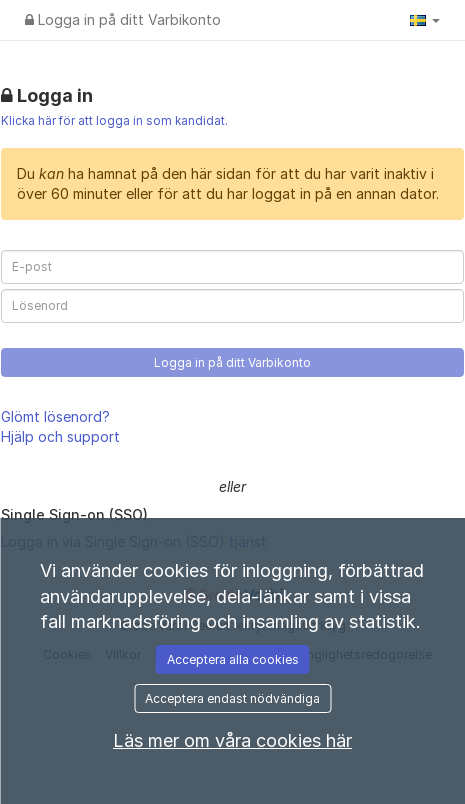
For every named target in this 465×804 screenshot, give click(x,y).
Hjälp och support (60, 436)
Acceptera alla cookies (233, 659)
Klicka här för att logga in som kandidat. (114, 121)
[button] (425, 20)
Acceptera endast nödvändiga (232, 698)
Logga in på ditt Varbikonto (123, 19)
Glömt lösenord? (55, 416)
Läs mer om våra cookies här (232, 740)
